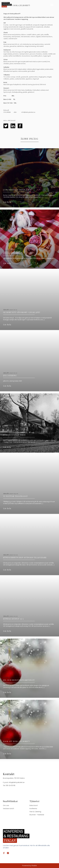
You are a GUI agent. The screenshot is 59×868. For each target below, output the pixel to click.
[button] (52, 5)
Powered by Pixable (29, 866)
